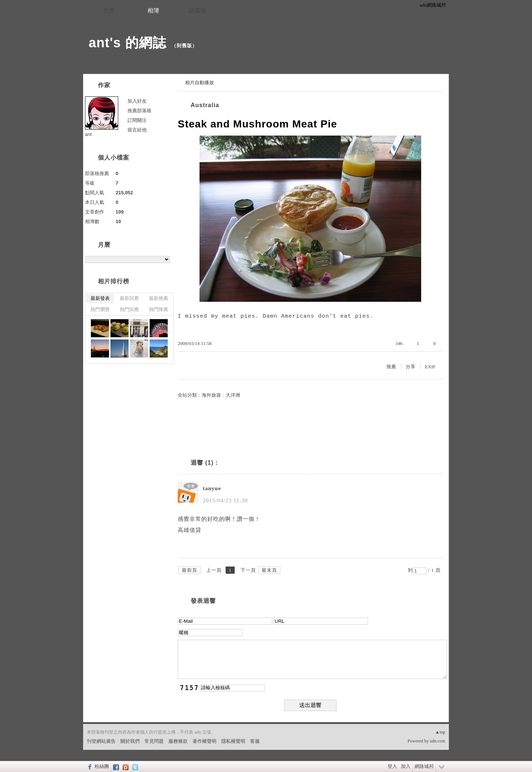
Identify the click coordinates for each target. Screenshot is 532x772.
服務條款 (178, 741)
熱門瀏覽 (100, 309)
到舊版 (184, 46)
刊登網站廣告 (101, 741)
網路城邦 (424, 766)
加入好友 (137, 101)
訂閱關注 (137, 120)
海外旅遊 (211, 395)
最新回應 (129, 298)
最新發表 (100, 298)
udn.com (437, 741)
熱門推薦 (158, 309)
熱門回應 (129, 309)
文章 (109, 11)
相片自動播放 (199, 83)
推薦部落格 (139, 111)
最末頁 (269, 570)
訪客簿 (198, 11)
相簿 (153, 11)
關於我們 (130, 741)
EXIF (430, 367)
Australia (205, 105)
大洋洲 (233, 395)
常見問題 (154, 741)
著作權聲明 (204, 741)
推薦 (391, 367)
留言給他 (137, 130)
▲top (440, 732)
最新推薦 (158, 298)
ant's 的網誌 (127, 43)
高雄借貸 (190, 530)
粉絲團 (102, 766)
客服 (255, 741)
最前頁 (190, 570)
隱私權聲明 (233, 741)
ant (88, 134)
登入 (392, 766)
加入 (406, 766)
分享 (410, 367)
